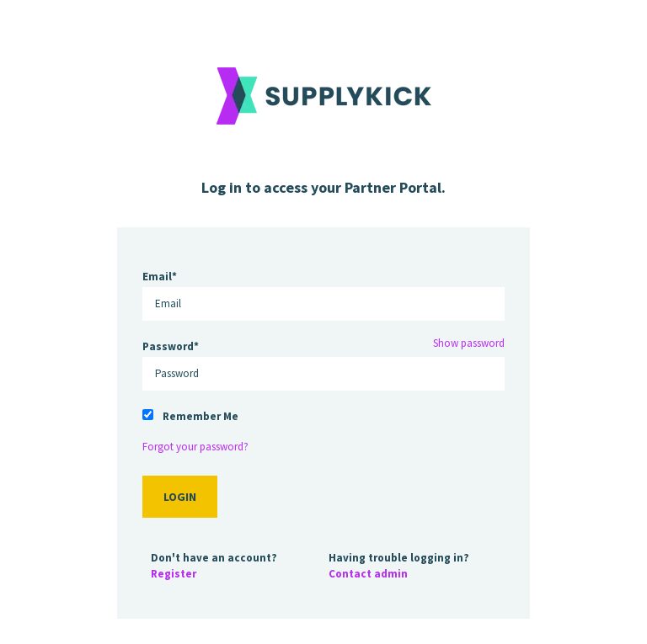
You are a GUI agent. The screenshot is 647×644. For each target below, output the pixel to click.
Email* (160, 277)
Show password (469, 343)
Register (174, 574)
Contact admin (368, 574)
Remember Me (201, 416)
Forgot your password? (195, 447)
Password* (171, 346)
